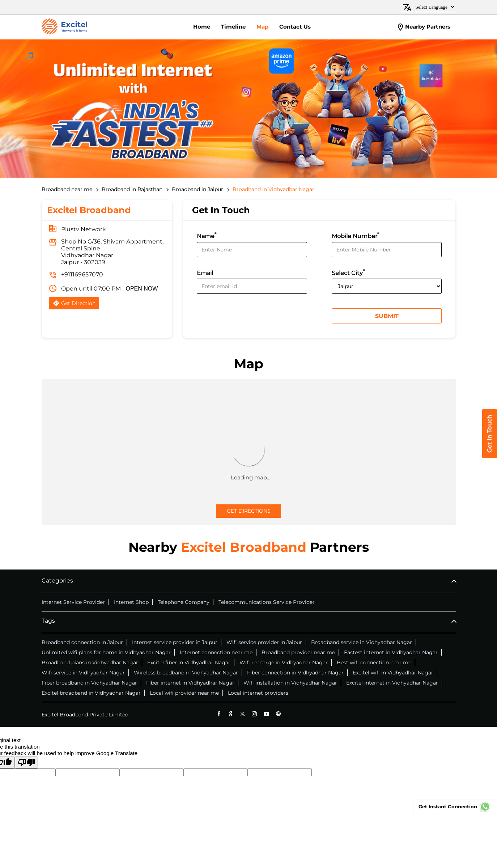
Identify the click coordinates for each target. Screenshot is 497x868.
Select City (348, 272)
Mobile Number (355, 235)
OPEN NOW (142, 289)
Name (207, 235)
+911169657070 (82, 274)
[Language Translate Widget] (434, 7)
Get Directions (249, 511)
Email (205, 273)
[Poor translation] (26, 763)
